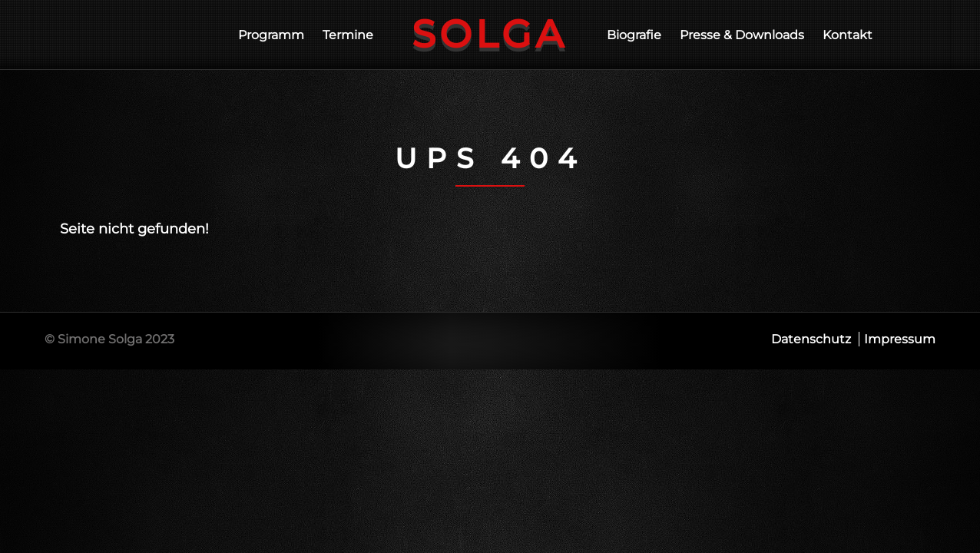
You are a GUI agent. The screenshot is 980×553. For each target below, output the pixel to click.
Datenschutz (811, 339)
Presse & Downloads (742, 35)
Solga (490, 34)
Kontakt (848, 35)
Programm (271, 35)
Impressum (900, 339)
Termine (348, 35)
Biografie (634, 35)
